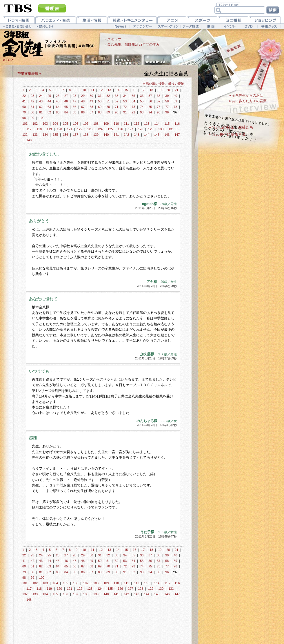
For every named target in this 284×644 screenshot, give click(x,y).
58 (167, 101)
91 (125, 112)
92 (133, 112)
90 (116, 112)
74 (142, 107)
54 (133, 101)
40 (175, 96)
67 (83, 107)
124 (100, 129)
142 (126, 135)
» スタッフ (113, 39)
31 (100, 96)
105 (65, 124)
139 (96, 135)
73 (133, 107)
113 (147, 124)
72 (125, 107)
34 (125, 96)
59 (175, 101)
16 (134, 90)
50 (100, 101)
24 (41, 96)
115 (167, 124)
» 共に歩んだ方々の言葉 (248, 101)
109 (106, 124)
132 (25, 135)
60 (24, 107)
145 (157, 135)
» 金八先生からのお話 (246, 95)
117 (29, 129)
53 (125, 101)
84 (66, 112)
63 (49, 107)
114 (157, 124)
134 (45, 135)
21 (176, 90)
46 (66, 101)
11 (92, 90)
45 (58, 101)
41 (24, 101)
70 (108, 107)
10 (84, 90)
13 (109, 90)
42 (32, 101)
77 (167, 107)
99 (32, 118)
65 (66, 107)
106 (76, 124)
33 (116, 96)
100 (42, 118)
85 (74, 112)
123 (90, 129)
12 (101, 90)
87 (91, 112)
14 (118, 90)
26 (58, 96)
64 (58, 107)
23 (32, 96)
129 (151, 129)
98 (24, 118)
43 (41, 101)
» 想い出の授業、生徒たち (231, 127)
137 (76, 135)
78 (175, 107)
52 (116, 101)
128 (141, 129)
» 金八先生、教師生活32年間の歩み (132, 44)
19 (160, 90)
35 (133, 96)
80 (32, 112)
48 (83, 101)
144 (147, 135)
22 (24, 96)
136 (65, 135)
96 (167, 112)
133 (35, 135)
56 (150, 101)
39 (167, 96)
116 (177, 124)
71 (116, 107)
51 (108, 101)
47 (74, 101)
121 (70, 129)
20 (168, 90)
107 (86, 124)
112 (136, 124)
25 (49, 96)
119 (49, 129)
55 (142, 101)
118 (39, 129)
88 (100, 112)
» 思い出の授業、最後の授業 (164, 84)
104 (55, 124)
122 (80, 129)
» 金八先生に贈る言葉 (227, 134)
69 (100, 107)
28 (74, 96)
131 (171, 129)
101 (25, 124)
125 (110, 129)
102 (35, 124)
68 (91, 107)
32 (108, 96)
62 (41, 107)
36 (142, 96)
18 (151, 90)
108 (96, 124)
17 (143, 90)
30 (91, 96)
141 (116, 135)
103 (45, 124)
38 (159, 96)
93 (142, 112)
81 (41, 112)
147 (177, 135)
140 (106, 135)
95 (159, 112)
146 (167, 135)
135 (55, 135)
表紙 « (29, 74)
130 (161, 129)
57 (159, 101)
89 (108, 112)
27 (66, 96)
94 (150, 112)
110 (116, 124)
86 (83, 112)
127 (130, 129)
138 (86, 135)
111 (126, 124)
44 (49, 101)
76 (159, 107)
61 (32, 107)
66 (74, 107)
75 (150, 107)
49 (91, 101)
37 (150, 96)
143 (136, 135)
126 (120, 129)
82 (49, 112)
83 (58, 112)
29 (83, 96)
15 (126, 90)
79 (24, 112)
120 (59, 129)
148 (29, 140)
